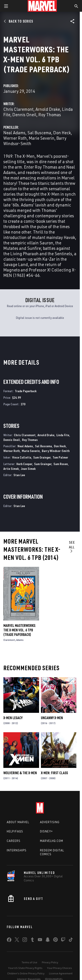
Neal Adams (14, 133)
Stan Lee (19, 475)
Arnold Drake (48, 109)
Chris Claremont (18, 109)
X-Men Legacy (13, 718)
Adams (20, 640)
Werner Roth (15, 138)
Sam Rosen (61, 464)
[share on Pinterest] (55, 941)
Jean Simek (28, 469)
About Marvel (18, 822)
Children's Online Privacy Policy (26, 973)
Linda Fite (63, 435)
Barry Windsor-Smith (56, 451)
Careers (14, 841)
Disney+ (46, 831)
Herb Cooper (24, 464)
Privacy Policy (50, 962)
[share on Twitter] (17, 941)
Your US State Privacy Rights (25, 968)
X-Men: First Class (54, 773)
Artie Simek (11, 469)
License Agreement (61, 973)
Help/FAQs (15, 831)
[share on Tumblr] (32, 941)
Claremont (9, 640)
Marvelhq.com (52, 841)
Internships (17, 850)
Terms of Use (29, 962)
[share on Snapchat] (48, 941)
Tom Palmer (60, 457)
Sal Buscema (39, 133)
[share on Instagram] (25, 941)
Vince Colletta (22, 457)
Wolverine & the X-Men (20, 773)
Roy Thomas (50, 115)
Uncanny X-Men (52, 718)
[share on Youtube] (40, 941)
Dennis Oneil (24, 115)
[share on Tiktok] (71, 941)
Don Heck (62, 133)
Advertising (50, 822)
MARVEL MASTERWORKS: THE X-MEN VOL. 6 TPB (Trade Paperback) (20, 630)
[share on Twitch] (63, 941)
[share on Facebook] (9, 941)
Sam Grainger (42, 457)
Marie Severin (42, 138)
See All (72, 547)
